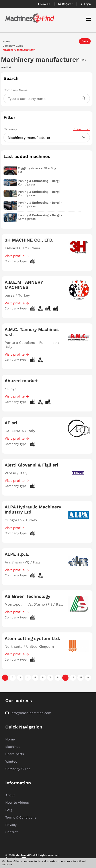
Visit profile (15, 256)
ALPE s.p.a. (17, 554)
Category (47, 129)
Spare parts (15, 754)
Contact (12, 832)
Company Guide (13, 46)
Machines (13, 747)
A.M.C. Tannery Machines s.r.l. (32, 332)
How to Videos (17, 803)
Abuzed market (21, 381)
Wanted (11, 762)
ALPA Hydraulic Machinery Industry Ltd (33, 509)
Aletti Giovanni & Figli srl (31, 465)
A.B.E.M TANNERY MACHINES (24, 285)
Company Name (16, 90)
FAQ (9, 810)
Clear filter (82, 129)
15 (80, 678)
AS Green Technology (27, 596)
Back (85, 41)
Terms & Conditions (21, 817)
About (10, 795)
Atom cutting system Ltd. (32, 638)
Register (65, 4)
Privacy (11, 825)
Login (86, 4)
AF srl (11, 423)
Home (6, 42)
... (65, 678)
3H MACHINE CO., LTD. (29, 240)
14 (73, 678)
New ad (44, 4)
